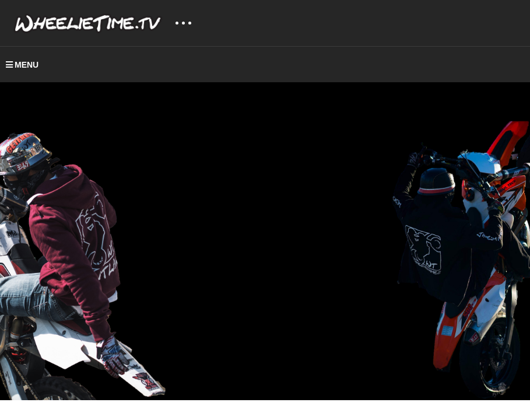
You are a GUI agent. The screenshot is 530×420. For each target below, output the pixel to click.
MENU (22, 65)
